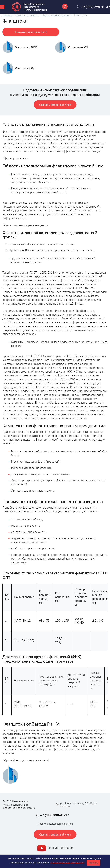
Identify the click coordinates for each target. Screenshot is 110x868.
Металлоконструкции (56, 15)
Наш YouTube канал (61, 848)
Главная (7, 15)
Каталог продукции (27, 15)
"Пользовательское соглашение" (67, 863)
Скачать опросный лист (31, 32)
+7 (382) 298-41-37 (96, 7)
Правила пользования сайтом (55, 824)
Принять (94, 863)
